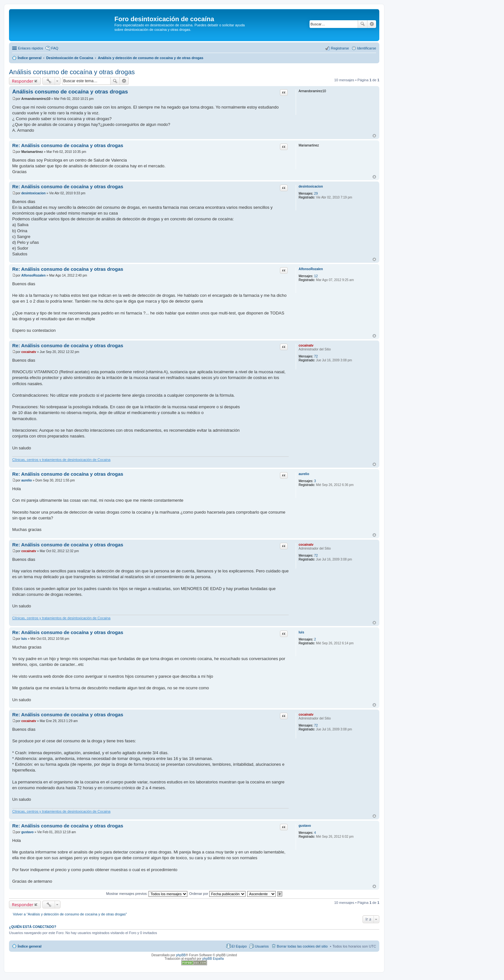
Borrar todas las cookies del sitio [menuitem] (302, 946)
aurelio (304, 474)
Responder (23, 81)
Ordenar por (217, 894)
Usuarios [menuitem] (262, 946)
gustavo (305, 826)
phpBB (181, 955)
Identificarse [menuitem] (367, 48)
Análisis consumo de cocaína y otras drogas (72, 72)
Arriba (374, 136)
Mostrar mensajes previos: (147, 894)
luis (301, 632)
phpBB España (213, 959)
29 (316, 194)
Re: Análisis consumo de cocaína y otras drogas (68, 145)
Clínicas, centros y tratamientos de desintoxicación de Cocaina (61, 460)
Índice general (30, 946)
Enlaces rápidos (31, 48)
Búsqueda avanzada (372, 24)
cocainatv (306, 345)
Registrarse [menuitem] (340, 48)
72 (316, 356)
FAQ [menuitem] (55, 48)
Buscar (363, 24)
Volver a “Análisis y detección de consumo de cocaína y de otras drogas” (70, 914)
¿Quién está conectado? (33, 927)
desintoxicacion (311, 186)
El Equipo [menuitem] (239, 946)
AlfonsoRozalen (311, 269)
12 (316, 276)
